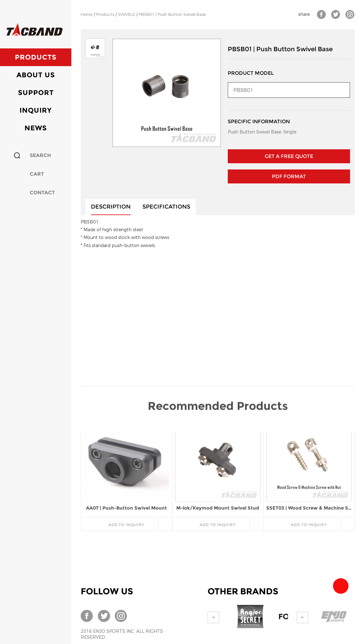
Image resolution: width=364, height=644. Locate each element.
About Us (36, 75)
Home (87, 14)
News (36, 128)
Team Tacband (341, 586)
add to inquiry (126, 468)
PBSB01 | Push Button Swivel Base (172, 14)
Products (36, 57)
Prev (213, 617)
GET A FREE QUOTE (289, 156)
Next (302, 617)
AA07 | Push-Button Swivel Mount (126, 451)
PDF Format (289, 176)
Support (36, 93)
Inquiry (36, 110)
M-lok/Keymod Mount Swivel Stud (218, 451)
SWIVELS (126, 14)
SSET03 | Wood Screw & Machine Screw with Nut (309, 451)
